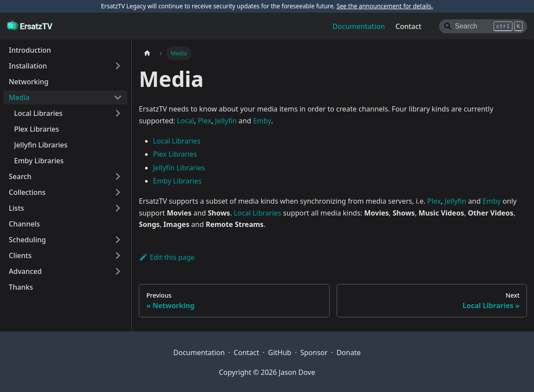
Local (186, 121)
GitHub (280, 352)
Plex (205, 121)
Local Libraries (177, 141)
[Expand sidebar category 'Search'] (118, 176)
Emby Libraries (177, 181)
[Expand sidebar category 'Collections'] (118, 192)
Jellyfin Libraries (179, 168)
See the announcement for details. (385, 6)
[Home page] (147, 53)
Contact (409, 26)
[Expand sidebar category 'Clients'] (118, 255)
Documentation (359, 26)
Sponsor (314, 352)
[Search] (483, 26)
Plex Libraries (175, 154)
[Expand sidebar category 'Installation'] (118, 66)
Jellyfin (226, 121)
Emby (262, 121)
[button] (65, 208)
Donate (349, 352)
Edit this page (167, 257)
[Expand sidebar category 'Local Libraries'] (118, 113)
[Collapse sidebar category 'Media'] (118, 97)
